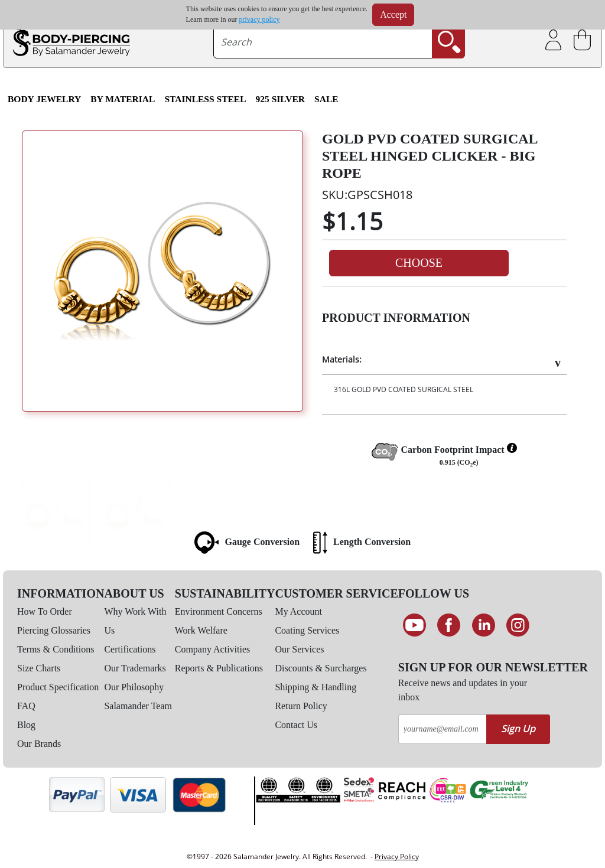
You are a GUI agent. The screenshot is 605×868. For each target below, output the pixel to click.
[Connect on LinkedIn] (484, 625)
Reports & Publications (219, 668)
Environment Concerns (219, 611)
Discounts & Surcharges (321, 668)
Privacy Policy (397, 856)
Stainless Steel (205, 99)
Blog (26, 725)
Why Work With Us (135, 621)
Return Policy (301, 706)
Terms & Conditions (56, 649)
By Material (123, 99)
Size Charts (39, 668)
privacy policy (260, 19)
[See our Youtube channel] (414, 625)
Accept (393, 14)
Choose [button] (419, 263)
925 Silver (281, 99)
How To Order (45, 611)
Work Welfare (201, 630)
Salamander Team (138, 706)
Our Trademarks (135, 668)
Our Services (299, 649)
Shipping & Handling (315, 687)
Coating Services (307, 630)
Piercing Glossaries (54, 630)
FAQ (26, 706)
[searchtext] (323, 42)
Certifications (130, 649)
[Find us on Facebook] (449, 625)
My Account (298, 611)
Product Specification (58, 687)
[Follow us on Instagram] (518, 625)
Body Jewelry (44, 99)
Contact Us (296, 725)
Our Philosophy (134, 687)
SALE (326, 99)
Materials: (342, 359)
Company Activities (213, 649)
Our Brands (39, 744)
